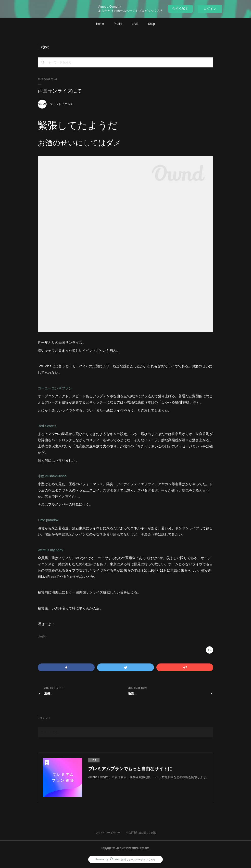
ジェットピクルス (61, 104)
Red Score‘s (47, 426)
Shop (151, 24)
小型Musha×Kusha (52, 476)
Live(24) (42, 637)
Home (100, 24)
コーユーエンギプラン (55, 388)
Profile (118, 24)
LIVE (135, 24)
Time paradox (48, 520)
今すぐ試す (180, 8)
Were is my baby (50, 550)
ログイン (210, 9)
